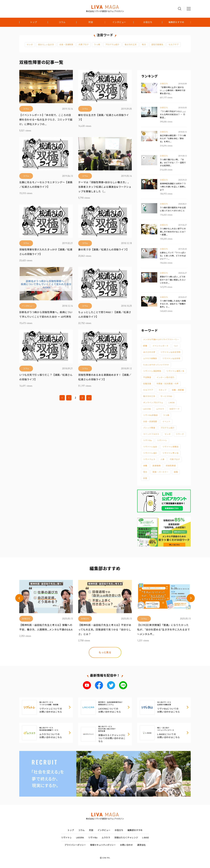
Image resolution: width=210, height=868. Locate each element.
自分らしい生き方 (46, 45)
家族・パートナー (161, 472)
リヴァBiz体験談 (150, 415)
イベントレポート (161, 346)
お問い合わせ (126, 845)
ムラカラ (160, 409)
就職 (145, 346)
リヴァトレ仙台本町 (171, 359)
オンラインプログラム (153, 403)
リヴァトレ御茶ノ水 (175, 371)
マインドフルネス (151, 434)
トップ (34, 22)
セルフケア (174, 45)
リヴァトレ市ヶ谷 (170, 453)
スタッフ (163, 390)
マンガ (30, 45)
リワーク (180, 434)
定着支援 (147, 384)
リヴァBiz (147, 441)
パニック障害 (149, 428)
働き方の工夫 (131, 45)
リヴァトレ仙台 (150, 447)
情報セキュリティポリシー (103, 845)
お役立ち (148, 22)
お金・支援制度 (66, 45)
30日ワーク (174, 409)
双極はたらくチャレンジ (126, 838)
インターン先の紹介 (165, 377)
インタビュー (119, 22)
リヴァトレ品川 (150, 453)
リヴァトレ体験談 (170, 447)
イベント (166, 422)
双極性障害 (171, 466)
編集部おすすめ (176, 22)
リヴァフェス (149, 459)
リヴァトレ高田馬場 (152, 371)
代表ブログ (84, 45)
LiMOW (172, 403)
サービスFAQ (166, 396)
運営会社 (141, 845)
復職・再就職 (178, 390)
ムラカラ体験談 (150, 359)
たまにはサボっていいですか (156, 365)
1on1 (176, 346)
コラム (62, 22)
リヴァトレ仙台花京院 (170, 352)
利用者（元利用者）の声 (168, 384)
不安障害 (147, 377)
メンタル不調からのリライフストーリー (161, 340)
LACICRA (147, 409)
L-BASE (146, 838)
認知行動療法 (157, 45)
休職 (145, 466)
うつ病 (97, 45)
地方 (144, 45)
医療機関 (157, 466)
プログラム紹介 (112, 45)
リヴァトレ (162, 441)
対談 (91, 22)
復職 (176, 472)
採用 (145, 478)
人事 (162, 459)
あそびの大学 (149, 352)
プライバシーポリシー (75, 845)
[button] (19, 598)
